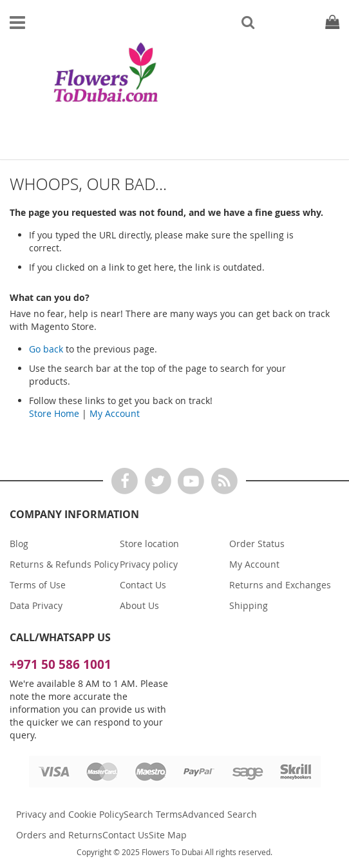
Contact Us (143, 585)
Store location (149, 544)
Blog (19, 544)
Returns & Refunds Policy (64, 564)
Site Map (168, 835)
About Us (139, 605)
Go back (46, 349)
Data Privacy (36, 605)
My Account (115, 413)
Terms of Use (38, 585)
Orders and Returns (59, 835)
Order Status (257, 544)
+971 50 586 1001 (61, 664)
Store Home (54, 413)
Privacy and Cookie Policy (70, 814)
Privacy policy (149, 564)
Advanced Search (220, 814)
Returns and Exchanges (280, 585)
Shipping (249, 605)
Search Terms (153, 814)
